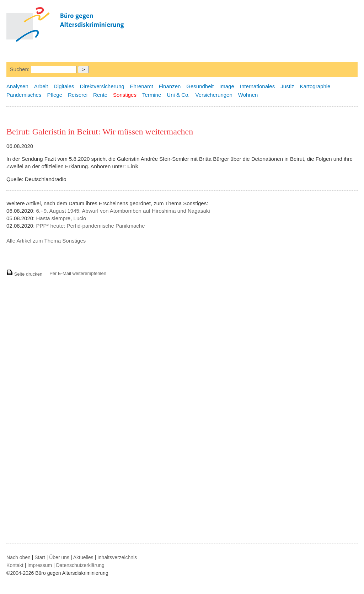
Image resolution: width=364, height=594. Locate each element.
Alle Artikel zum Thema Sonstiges (46, 241)
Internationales (257, 86)
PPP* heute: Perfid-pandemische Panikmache (91, 226)
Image (227, 86)
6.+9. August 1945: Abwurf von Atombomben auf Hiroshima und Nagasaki (123, 211)
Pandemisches (24, 95)
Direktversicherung (102, 86)
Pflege (55, 95)
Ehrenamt (142, 86)
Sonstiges (125, 95)
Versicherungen (214, 95)
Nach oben (18, 557)
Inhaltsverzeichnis (117, 557)
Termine (152, 95)
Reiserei (78, 95)
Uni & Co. (178, 95)
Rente (100, 95)
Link (133, 166)
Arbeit (41, 86)
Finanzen (170, 86)
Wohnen (248, 95)
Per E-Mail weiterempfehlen (78, 273)
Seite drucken (24, 274)
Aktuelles (83, 557)
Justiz (287, 86)
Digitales (64, 86)
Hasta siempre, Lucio (61, 218)
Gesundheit (200, 86)
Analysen (17, 86)
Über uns (59, 557)
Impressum (40, 565)
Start (40, 557)
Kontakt (15, 565)
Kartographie (315, 86)
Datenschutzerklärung (80, 565)
